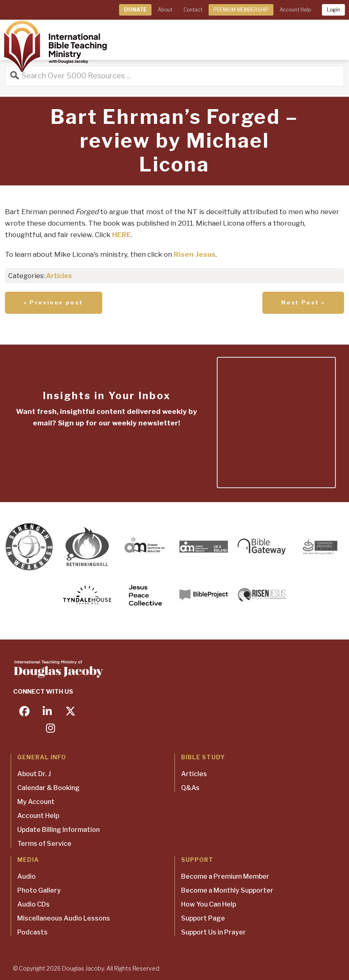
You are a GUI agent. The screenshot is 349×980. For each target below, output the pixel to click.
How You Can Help (209, 904)
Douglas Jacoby (83, 968)
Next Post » (303, 302)
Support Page (203, 918)
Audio (26, 876)
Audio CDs (33, 904)
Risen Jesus (195, 254)
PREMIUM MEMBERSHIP (241, 10)
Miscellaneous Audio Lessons (64, 918)
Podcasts (32, 932)
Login (333, 10)
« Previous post (54, 302)
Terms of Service (44, 844)
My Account (36, 802)
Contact (193, 10)
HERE (122, 235)
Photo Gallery (39, 890)
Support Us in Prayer (214, 932)
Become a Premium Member (225, 876)
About (165, 10)
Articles (59, 276)
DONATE (135, 10)
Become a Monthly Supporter (227, 890)
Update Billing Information (59, 830)
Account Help (295, 10)
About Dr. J (34, 774)
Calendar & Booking (48, 788)
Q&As (190, 788)
